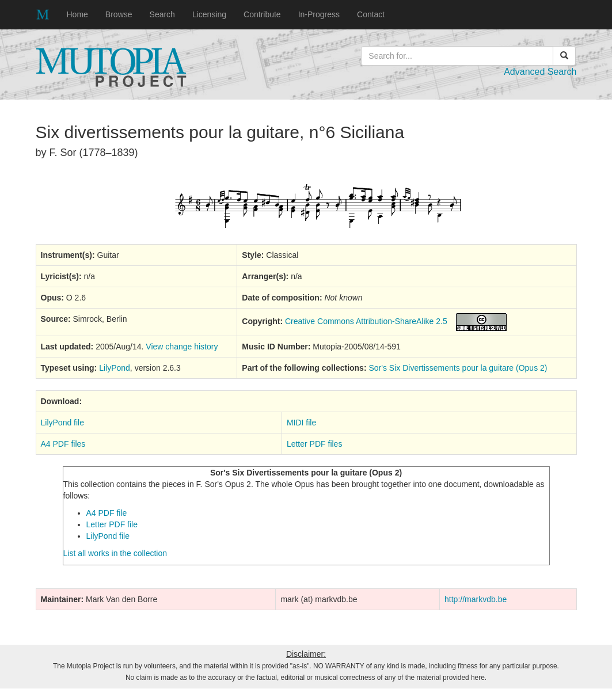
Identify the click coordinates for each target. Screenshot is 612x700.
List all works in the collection (115, 553)
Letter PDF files (314, 444)
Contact (371, 14)
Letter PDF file (112, 524)
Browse (119, 14)
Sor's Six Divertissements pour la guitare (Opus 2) (458, 368)
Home (77, 14)
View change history (182, 347)
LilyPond (115, 368)
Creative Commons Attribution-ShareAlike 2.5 (366, 321)
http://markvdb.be (476, 599)
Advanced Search (540, 72)
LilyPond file (63, 423)
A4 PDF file (107, 513)
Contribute (262, 14)
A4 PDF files (63, 444)
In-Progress (319, 14)
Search (162, 14)
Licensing (209, 14)
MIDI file (301, 423)
